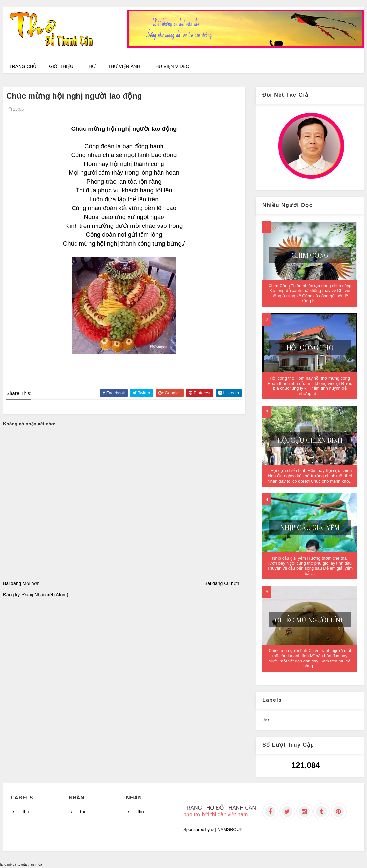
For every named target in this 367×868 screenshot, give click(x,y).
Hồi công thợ (310, 347)
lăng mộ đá (8, 865)
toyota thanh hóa (30, 865)
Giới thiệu (61, 66)
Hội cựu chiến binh (310, 440)
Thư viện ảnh (124, 66)
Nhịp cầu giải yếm (310, 527)
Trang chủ (23, 66)
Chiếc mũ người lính (310, 620)
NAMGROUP (230, 829)
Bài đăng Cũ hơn (222, 583)
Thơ (91, 66)
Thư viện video (171, 66)
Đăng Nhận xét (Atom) (45, 595)
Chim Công (310, 255)
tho (265, 720)
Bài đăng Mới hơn (21, 583)
